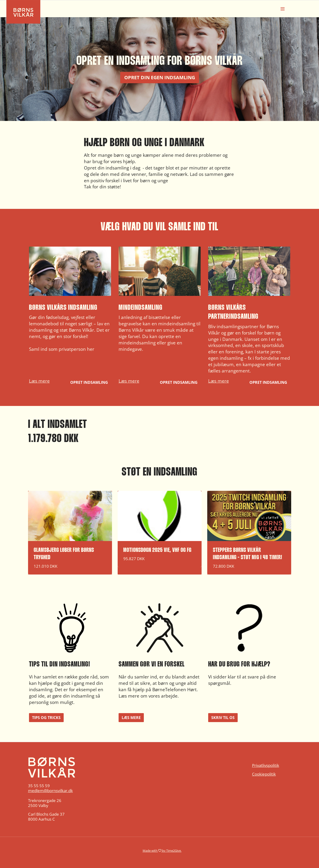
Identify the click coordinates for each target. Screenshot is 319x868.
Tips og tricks (46, 718)
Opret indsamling (89, 382)
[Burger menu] (283, 9)
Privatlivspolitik (266, 765)
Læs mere (39, 381)
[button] (70, 317)
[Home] (70, 767)
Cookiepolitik (264, 774)
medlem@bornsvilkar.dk (50, 791)
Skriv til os (223, 718)
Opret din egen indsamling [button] (160, 77)
